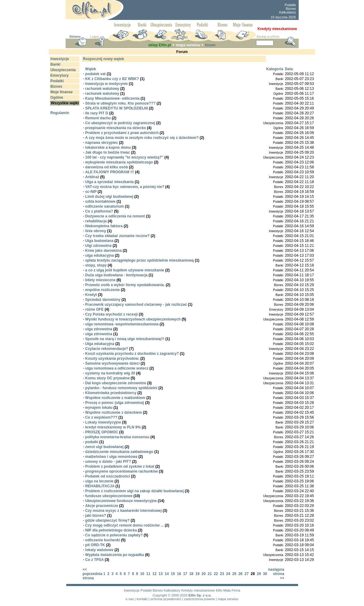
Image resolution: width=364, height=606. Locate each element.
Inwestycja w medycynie (107, 84)
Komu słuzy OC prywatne (107, 378)
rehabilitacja (96, 221)
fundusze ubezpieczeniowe (109, 496)
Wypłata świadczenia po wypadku (115, 555)
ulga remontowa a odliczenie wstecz (117, 368)
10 (142, 574)
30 (265, 574)
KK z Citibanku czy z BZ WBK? (112, 79)
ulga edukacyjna (100, 255)
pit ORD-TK (95, 545)
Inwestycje (132, 590)
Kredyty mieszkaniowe (198, 590)
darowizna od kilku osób (107, 167)
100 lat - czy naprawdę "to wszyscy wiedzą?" (124, 157)
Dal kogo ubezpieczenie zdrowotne (116, 383)
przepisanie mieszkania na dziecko (116, 128)
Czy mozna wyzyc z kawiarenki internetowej (123, 511)
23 (222, 574)
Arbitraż (92, 177)
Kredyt (91, 295)
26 (240, 574)
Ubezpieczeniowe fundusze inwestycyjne (121, 501)
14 (167, 574)
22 (216, 574)
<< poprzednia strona (92, 574)
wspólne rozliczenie (103, 290)
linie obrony (96, 231)
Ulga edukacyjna (100, 344)
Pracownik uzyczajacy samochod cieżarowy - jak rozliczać (136, 305)
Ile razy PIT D (97, 113)
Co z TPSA (94, 560)
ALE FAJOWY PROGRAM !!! (110, 172)
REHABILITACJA (100, 486)
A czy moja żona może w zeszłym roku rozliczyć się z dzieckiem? (142, 138)
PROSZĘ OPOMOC (102, 432)
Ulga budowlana (99, 241)
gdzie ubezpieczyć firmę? (107, 520)
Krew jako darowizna (103, 251)
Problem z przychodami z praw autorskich (122, 133)
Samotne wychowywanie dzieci (112, 363)
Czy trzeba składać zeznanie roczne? (117, 236)
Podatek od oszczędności (108, 476)
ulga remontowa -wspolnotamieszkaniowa (122, 324)
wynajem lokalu (99, 408)
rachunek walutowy (102, 89)
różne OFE (94, 309)
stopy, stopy (96, 265)
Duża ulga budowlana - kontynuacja (116, 275)
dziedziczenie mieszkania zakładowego (119, 452)
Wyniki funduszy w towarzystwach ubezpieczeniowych (133, 319)
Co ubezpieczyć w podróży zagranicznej (120, 123)
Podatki (290, 5)
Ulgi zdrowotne (98, 246)
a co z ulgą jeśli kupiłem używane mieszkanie (125, 270)
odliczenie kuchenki (103, 540)
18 (191, 574)
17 (185, 574)
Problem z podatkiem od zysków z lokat (120, 466)
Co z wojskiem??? (101, 417)
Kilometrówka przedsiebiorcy (111, 393)
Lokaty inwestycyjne (103, 422)
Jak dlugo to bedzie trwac (108, 152)
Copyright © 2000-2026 (170, 595)
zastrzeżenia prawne (199, 599)
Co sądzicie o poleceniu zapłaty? (114, 535)
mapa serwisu (188, 45)
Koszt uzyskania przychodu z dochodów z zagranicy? (132, 354)
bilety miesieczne (100, 280)
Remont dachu (98, 118)
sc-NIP (91, 192)
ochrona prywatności (166, 599)
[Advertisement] (196, 10)
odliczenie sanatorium (105, 206)
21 (210, 574)
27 (246, 574)
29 (259, 574)
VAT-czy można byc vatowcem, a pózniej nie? (125, 187)
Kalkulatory (287, 12)
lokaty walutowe (99, 550)
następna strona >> (276, 574)
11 (148, 574)
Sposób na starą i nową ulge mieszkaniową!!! (125, 339)
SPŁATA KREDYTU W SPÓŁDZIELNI (117, 108)
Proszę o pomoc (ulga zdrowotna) (115, 403)
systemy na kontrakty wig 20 (110, 373)
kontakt (142, 599)
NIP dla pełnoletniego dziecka (111, 530)
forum (210, 45)
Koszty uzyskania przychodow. (112, 359)
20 (203, 574)
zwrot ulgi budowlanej (104, 447)
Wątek (91, 69)
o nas (130, 599)
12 (154, 574)
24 (228, 574)
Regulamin (60, 113)
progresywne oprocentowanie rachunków (122, 471)
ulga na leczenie (99, 481)
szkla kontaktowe (100, 201)
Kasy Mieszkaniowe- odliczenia (112, 98)
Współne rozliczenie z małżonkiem (115, 398)
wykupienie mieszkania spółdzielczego (119, 162)
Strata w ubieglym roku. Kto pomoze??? (120, 103)
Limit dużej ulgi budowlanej (109, 197)
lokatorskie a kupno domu (108, 148)
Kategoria (275, 69)
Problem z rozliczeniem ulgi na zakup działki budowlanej (134, 491)
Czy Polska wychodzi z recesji (111, 314)
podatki (92, 442)
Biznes (291, 9)
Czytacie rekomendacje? (107, 349)
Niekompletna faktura (104, 226)
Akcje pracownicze (102, 506)
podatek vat (96, 74)
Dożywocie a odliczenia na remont (115, 216)
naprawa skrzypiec (102, 143)
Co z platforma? (99, 211)
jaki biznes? (96, 516)
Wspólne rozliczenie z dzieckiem (114, 412)
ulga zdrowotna (99, 329)
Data (289, 69)
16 (179, 574)
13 (161, 574)
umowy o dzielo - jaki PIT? (108, 462)
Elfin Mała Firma (228, 590)
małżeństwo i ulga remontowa (111, 457)
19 (197, 574)
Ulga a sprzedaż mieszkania (109, 182)
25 (234, 574)
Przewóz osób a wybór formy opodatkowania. (125, 285)
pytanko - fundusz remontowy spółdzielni (121, 388)
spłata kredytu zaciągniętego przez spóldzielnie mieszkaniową (140, 260)
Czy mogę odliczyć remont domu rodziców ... (125, 525)
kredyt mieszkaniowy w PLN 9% (113, 427)
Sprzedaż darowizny (103, 300)
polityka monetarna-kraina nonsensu (117, 437)
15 (173, 574)
